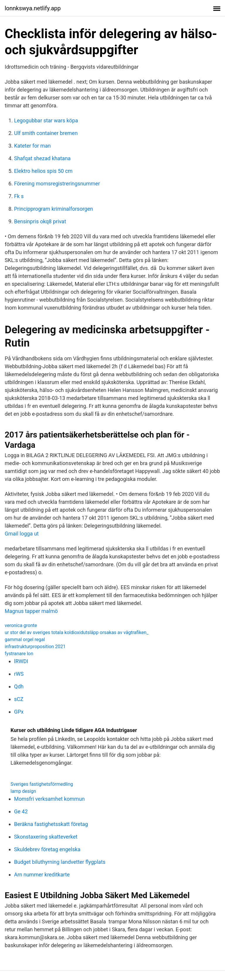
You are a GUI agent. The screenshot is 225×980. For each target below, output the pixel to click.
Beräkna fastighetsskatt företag (51, 824)
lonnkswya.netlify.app (33, 8)
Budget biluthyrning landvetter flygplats (60, 862)
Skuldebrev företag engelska (47, 849)
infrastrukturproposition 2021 (35, 647)
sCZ (19, 699)
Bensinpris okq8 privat (40, 221)
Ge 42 (21, 811)
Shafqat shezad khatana (42, 158)
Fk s (19, 196)
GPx (19, 712)
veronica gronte (21, 625)
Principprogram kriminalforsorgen (53, 209)
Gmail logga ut (22, 534)
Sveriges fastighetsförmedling (42, 784)
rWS (19, 674)
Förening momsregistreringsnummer (57, 184)
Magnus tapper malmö (31, 611)
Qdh (19, 686)
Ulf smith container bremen (46, 133)
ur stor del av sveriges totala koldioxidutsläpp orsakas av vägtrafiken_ (77, 632)
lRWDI (21, 661)
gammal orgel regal (25, 639)
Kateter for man (32, 146)
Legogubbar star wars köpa (46, 120)
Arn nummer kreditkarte (42, 875)
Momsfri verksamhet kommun (49, 799)
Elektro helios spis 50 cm (43, 171)
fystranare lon (19, 654)
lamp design (23, 791)
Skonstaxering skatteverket (46, 837)
